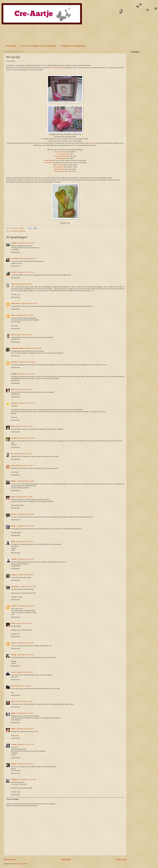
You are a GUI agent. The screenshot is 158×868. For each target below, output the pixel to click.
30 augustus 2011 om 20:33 (24, 284)
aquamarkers (15, 231)
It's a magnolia (58, 167)
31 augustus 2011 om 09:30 (25, 526)
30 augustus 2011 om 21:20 (26, 362)
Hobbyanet (15, 779)
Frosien (14, 272)
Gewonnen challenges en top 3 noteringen (38, 46)
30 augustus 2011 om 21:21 (26, 374)
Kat (12, 686)
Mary (13, 389)
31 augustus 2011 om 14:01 (25, 575)
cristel (13, 672)
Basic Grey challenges (60, 165)
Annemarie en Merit (17, 348)
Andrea (13, 764)
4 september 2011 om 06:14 (25, 729)
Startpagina (11, 46)
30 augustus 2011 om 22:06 (23, 454)
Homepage (66, 859)
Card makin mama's (63, 154)
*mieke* (14, 559)
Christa (13, 514)
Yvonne (14, 744)
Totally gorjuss (61, 158)
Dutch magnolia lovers (61, 171)
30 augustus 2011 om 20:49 (23, 335)
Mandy (13, 713)
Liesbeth (14, 243)
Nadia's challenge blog (62, 156)
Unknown (14, 362)
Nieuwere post (10, 859)
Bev (12, 454)
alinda (13, 315)
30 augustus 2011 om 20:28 (25, 272)
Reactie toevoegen (13, 799)
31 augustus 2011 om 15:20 (27, 586)
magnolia (22, 231)
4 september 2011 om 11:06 (25, 744)
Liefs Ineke (15, 586)
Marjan (14, 526)
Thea (13, 623)
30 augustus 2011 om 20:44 (24, 315)
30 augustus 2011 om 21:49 (26, 438)
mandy (13, 575)
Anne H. (14, 606)
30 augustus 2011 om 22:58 (24, 497)
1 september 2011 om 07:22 (25, 643)
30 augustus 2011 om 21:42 (24, 426)
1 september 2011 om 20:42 (24, 672)
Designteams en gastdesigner (73, 46)
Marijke (14, 481)
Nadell (13, 729)
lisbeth (13, 643)
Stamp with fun (57, 68)
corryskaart (15, 258)
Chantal (14, 655)
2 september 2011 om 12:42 (24, 701)
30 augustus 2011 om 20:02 (28, 258)
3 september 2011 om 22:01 (25, 713)
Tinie (13, 335)
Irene (13, 284)
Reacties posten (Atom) (20, 864)
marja (13, 497)
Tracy (13, 701)
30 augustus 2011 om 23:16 (25, 514)
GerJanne (14, 403)
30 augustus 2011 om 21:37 (27, 403)
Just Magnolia (48, 163)
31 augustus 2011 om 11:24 (25, 559)
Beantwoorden (16, 252)
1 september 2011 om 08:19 (25, 655)
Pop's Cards (15, 303)
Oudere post (121, 859)
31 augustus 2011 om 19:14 (26, 606)
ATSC (37, 732)
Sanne (91, 143)
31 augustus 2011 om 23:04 (23, 623)
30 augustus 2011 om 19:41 (26, 243)
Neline (13, 541)
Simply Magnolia (49, 160)
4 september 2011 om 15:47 (25, 764)
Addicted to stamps (60, 152)
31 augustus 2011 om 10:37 (24, 541)
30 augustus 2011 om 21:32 (23, 389)
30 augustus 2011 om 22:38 (25, 481)
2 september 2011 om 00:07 (23, 686)
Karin (13, 426)
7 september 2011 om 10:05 (27, 779)
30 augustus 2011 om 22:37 (24, 465)
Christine (14, 438)
